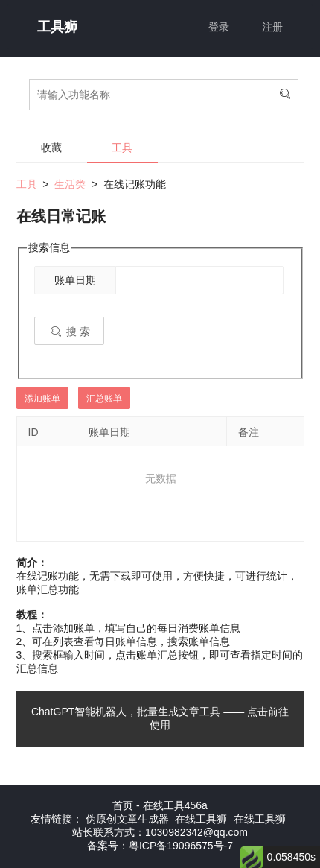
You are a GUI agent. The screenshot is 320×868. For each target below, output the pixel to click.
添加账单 (42, 399)
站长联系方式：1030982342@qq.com (160, 832)
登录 (219, 27)
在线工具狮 (201, 819)
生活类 (70, 184)
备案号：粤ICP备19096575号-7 (160, 846)
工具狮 (57, 27)
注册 (272, 27)
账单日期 (75, 280)
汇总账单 (104, 399)
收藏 (51, 148)
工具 (122, 148)
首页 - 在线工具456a (160, 805)
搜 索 (69, 332)
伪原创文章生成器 (127, 819)
